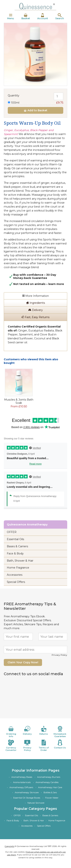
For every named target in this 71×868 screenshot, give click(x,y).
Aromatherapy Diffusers (21, 787)
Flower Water (52, 798)
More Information (36, 296)
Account (43, 17)
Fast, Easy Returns (36, 317)
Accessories (15, 575)
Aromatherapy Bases (22, 777)
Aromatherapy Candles (47, 782)
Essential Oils (15, 539)
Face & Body (15, 553)
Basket (26, 17)
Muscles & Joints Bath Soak (19, 401)
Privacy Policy (59, 655)
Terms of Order (44, 745)
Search (60, 17)
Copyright (9, 846)
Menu (11, 17)
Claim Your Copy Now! (23, 662)
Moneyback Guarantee (60, 732)
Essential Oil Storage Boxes (27, 798)
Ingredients (35, 303)
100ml (35, 103)
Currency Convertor (11, 745)
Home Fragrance (18, 568)
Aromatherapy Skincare (27, 792)
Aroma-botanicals (22, 782)
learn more (56, 284)
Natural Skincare (36, 803)
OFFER (12, 532)
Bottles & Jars (50, 792)
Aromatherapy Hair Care (50, 787)
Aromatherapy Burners (49, 777)
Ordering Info (11, 732)
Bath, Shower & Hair (20, 561)
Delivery (36, 310)
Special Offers (16, 582)
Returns (44, 731)
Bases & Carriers (17, 546)
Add (35, 110)
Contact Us (60, 744)
